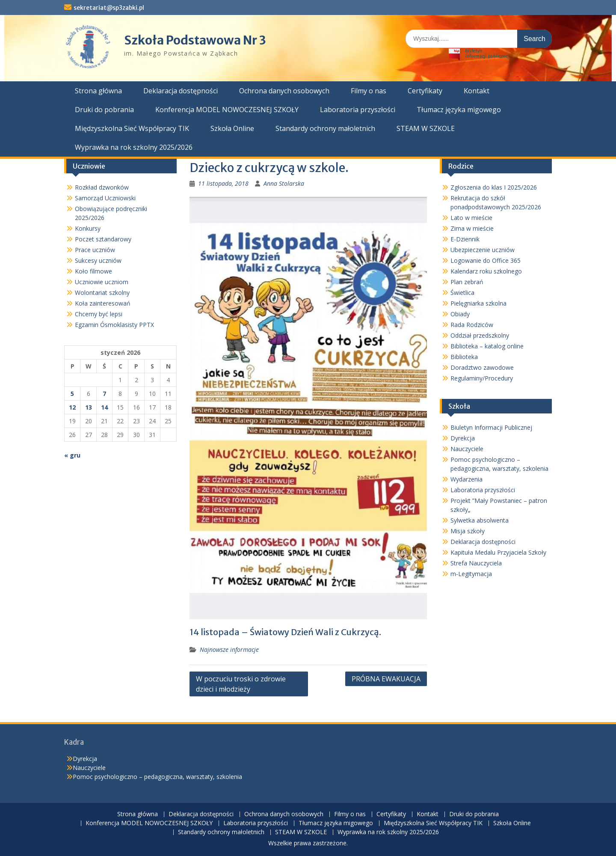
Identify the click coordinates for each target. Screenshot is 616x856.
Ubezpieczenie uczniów (483, 250)
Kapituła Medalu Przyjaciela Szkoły (498, 552)
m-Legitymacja (471, 574)
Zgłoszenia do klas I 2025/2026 (494, 187)
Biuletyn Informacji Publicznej (491, 427)
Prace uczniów (95, 250)
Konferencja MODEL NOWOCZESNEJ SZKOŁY (227, 110)
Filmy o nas (369, 91)
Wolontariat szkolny (102, 293)
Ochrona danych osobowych (284, 91)
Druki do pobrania (104, 110)
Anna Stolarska (284, 183)
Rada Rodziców (472, 325)
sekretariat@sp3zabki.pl (109, 8)
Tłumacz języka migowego (459, 110)
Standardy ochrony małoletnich (325, 128)
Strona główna (98, 91)
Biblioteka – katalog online (487, 346)
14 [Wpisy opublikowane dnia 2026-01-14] (104, 407)
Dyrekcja (463, 438)
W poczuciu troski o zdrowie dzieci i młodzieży (241, 684)
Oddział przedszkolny (480, 335)
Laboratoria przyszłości (358, 110)
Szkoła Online (232, 128)
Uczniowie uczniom (102, 282)
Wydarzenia (466, 479)
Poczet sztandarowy (103, 239)
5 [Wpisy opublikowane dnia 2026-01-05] (72, 394)
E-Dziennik (465, 239)
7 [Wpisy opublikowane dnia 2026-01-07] (104, 394)
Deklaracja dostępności (181, 91)
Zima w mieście (472, 228)
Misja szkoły (468, 531)
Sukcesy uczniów (98, 260)
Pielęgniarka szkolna (478, 303)
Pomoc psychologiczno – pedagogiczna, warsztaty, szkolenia (157, 777)
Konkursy (88, 228)
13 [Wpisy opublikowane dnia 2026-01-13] (89, 407)
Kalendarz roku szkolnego (486, 271)
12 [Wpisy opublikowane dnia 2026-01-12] (72, 407)
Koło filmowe (93, 271)
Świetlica (462, 293)
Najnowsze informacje (229, 649)
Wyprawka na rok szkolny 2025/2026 (134, 147)
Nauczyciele (467, 449)
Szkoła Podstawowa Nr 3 (195, 40)
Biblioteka (464, 357)
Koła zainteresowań (103, 303)
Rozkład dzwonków (102, 187)
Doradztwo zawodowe (482, 367)
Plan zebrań (467, 282)
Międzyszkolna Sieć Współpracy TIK (132, 128)
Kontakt (477, 91)
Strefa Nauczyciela (476, 563)
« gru (72, 455)
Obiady (460, 314)
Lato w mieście (471, 218)
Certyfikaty (425, 91)
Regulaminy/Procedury (482, 378)
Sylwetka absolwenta (480, 520)
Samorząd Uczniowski (105, 198)
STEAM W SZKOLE (426, 128)
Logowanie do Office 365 (486, 260)
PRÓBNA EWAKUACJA (386, 679)
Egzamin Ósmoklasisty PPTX (114, 325)
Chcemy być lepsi (99, 314)
